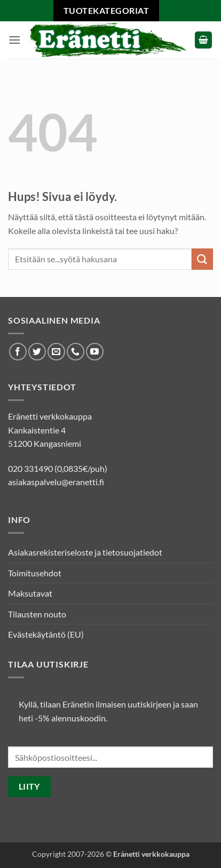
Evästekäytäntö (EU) (46, 634)
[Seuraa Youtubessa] (95, 352)
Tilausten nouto (37, 614)
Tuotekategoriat (106, 10)
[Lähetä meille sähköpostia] (56, 352)
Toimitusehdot (35, 573)
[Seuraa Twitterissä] (37, 352)
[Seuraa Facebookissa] (18, 352)
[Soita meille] (76, 352)
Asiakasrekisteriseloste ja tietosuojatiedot (85, 552)
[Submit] (202, 259)
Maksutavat (30, 593)
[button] (14, 40)
